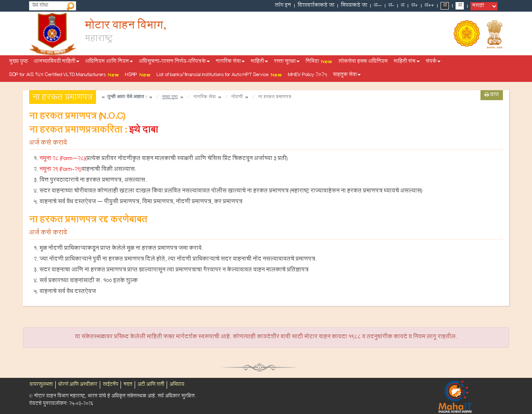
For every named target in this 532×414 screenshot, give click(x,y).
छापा (492, 95)
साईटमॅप (110, 385)
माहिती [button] (259, 62)
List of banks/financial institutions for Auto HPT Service (219, 75)
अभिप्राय (177, 385)
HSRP (138, 75)
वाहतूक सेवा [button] (347, 75)
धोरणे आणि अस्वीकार (78, 385)
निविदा (319, 62)
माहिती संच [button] (407, 62)
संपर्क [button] (433, 62)
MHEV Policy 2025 (308, 75)
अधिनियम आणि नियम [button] (109, 62)
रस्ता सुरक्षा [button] (287, 62)
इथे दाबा (143, 131)
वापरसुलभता (41, 385)
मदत (128, 385)
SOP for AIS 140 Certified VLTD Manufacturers (64, 75)
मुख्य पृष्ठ (18, 62)
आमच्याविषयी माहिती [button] (57, 62)
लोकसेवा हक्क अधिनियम (363, 62)
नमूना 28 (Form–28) (62, 159)
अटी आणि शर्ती (151, 385)
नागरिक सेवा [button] (230, 62)
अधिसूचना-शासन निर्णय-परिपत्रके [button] (174, 62)
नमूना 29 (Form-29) (60, 170)
